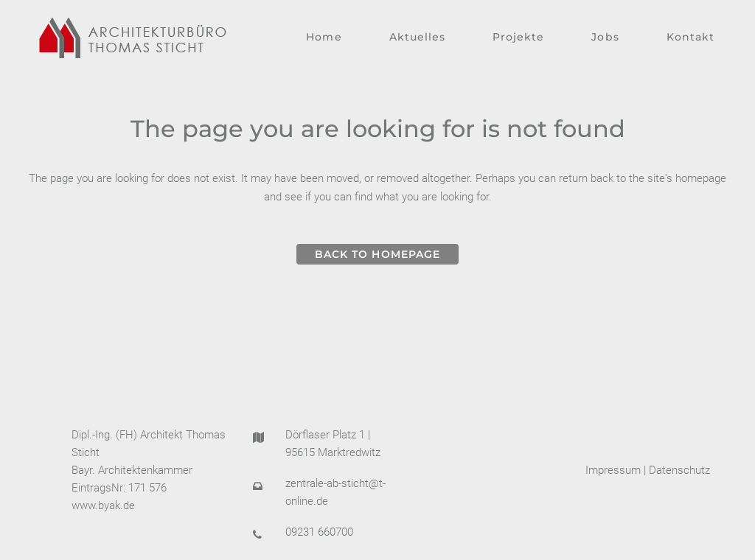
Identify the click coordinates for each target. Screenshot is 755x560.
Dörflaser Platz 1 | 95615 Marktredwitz (333, 444)
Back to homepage (377, 254)
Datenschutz (679, 470)
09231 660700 (319, 532)
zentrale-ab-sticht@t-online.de (335, 492)
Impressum (613, 470)
